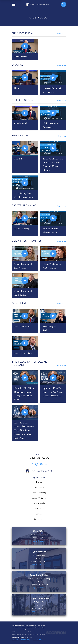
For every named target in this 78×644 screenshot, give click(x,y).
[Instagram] (37, 464)
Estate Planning (39, 493)
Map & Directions (39, 541)
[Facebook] (32, 464)
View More (62, 34)
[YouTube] (41, 464)
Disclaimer (39, 519)
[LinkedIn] (46, 464)
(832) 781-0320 (39, 458)
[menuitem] (15, 640)
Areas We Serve (39, 498)
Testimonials (39, 503)
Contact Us (39, 509)
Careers (39, 514)
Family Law (39, 487)
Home (39, 482)
